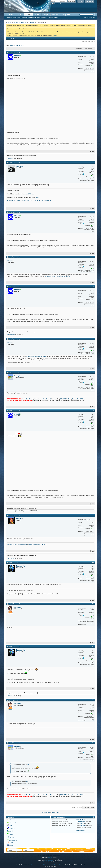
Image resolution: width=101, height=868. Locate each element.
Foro (28, 15)
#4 (93, 257)
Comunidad (32, 18)
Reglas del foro (81, 830)
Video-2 (32, 194)
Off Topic (32, 22)
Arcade (37, 15)
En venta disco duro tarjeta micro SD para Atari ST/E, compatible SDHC (30, 200)
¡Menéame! (13, 820)
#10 (93, 562)
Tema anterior (46, 812)
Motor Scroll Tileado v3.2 (42, 399)
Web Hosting (74, 850)
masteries (10, 158)
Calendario (24, 18)
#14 (93, 743)
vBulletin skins (46, 862)
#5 (93, 286)
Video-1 (27, 194)
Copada (12, 837)
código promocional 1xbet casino (37, 357)
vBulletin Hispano (50, 860)
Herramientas (78, 49)
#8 (93, 410)
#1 (93, 52)
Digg (10, 826)
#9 (93, 515)
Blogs (46, 15)
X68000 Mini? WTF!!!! (17, 45)
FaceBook (12, 845)
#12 (93, 646)
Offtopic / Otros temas (20, 22)
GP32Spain (55, 15)
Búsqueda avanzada (90, 17)
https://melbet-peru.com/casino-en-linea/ (57, 276)
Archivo (67, 850)
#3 (93, 212)
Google (11, 831)
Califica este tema (88, 49)
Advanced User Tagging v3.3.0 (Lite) (40, 865)
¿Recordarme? (57, 4)
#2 (93, 163)
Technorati (13, 823)
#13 (93, 700)
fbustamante (11, 335)
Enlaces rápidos (53, 18)
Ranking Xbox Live (67, 15)
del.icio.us (12, 828)
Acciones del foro (42, 18)
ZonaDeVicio (61, 850)
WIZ (65, 399)
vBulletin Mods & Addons (55, 865)
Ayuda (81, 1)
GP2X (62, 399)
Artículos (19, 15)
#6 (93, 339)
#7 (93, 372)
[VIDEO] (83, 826)
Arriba (93, 807)
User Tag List (10, 38)
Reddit (11, 843)
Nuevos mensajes (11, 18)
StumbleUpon (13, 840)
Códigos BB (79, 820)
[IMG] (82, 824)
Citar (92, 151)
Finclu (11, 834)
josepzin (27, 511)
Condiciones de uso (84, 850)
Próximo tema (55, 812)
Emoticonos (82, 822)
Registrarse (89, 1)
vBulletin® (50, 858)
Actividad (11, 15)
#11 (93, 604)
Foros (10, 22)
